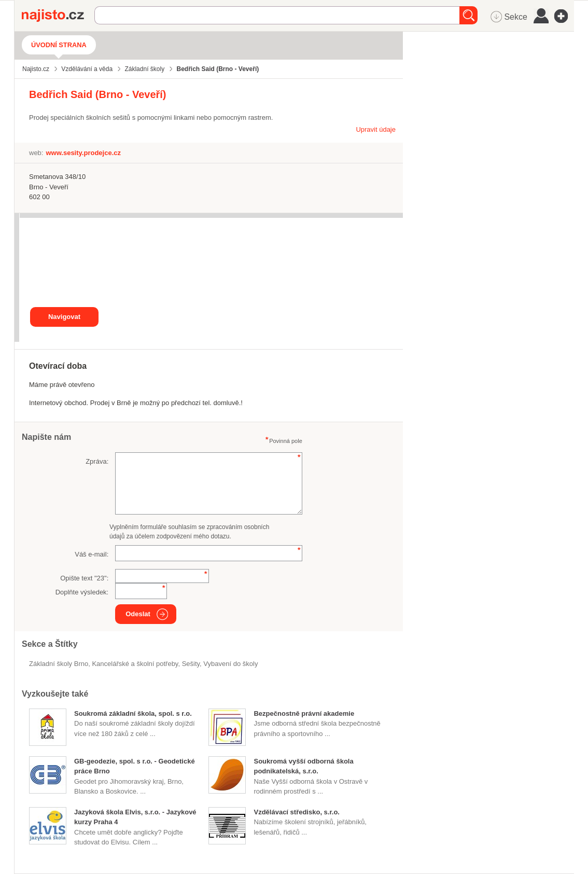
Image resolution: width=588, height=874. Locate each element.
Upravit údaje (376, 129)
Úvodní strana (59, 45)
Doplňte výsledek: (82, 592)
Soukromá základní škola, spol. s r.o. (133, 713)
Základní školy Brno (59, 664)
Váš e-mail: (92, 554)
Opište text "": (84, 578)
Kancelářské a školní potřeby (135, 664)
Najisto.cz (58, 16)
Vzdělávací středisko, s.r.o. (296, 812)
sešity (191, 664)
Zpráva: (97, 461)
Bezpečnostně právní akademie (304, 713)
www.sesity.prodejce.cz (83, 153)
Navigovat (64, 317)
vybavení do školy (230, 664)
